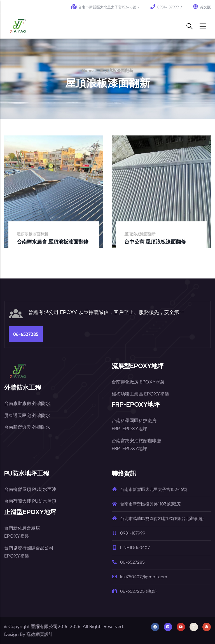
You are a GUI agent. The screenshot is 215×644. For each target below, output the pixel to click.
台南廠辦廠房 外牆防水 (27, 403)
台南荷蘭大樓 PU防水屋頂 (30, 501)
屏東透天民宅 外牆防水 (27, 415)
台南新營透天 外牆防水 (27, 427)
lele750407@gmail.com (139, 577)
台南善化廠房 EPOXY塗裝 (138, 382)
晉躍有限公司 (44, 626)
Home (88, 70)
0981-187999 (168, 7)
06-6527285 (26, 334)
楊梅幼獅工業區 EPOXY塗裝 (140, 394)
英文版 (205, 7)
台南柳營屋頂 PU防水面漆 (30, 489)
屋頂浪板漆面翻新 (32, 234)
